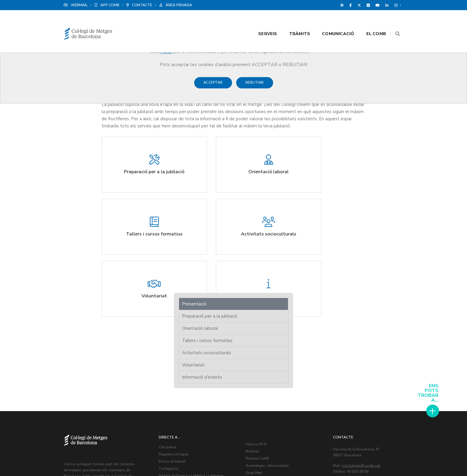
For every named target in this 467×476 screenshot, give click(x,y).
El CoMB (369, 21)
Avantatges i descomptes (268, 339)
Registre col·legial (175, 328)
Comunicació (331, 21)
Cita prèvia (169, 321)
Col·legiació (170, 342)
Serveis (260, 21)
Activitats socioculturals (352, 126)
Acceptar (213, 86)
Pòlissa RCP (257, 318)
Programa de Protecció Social (185, 357)
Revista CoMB (259, 332)
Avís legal (356, 458)
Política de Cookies (385, 458)
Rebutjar (255, 86)
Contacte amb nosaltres (267, 354)
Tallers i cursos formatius (353, 114)
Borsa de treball (173, 335)
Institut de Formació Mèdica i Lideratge (192, 349)
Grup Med (255, 347)
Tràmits (292, 21)
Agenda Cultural (261, 361)
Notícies (254, 325)
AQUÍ (166, 51)
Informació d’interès (347, 150)
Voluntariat (339, 138)
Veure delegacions (353, 352)
